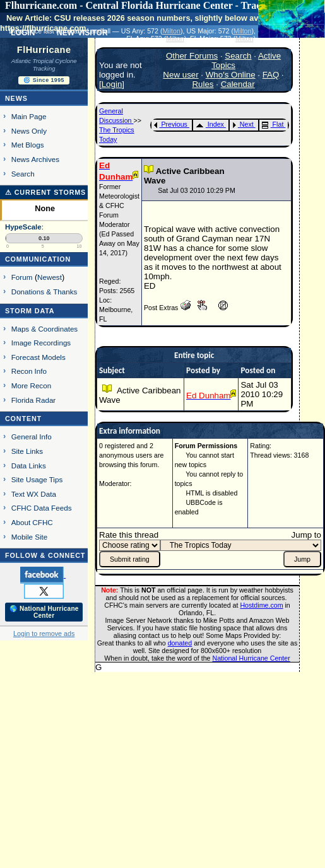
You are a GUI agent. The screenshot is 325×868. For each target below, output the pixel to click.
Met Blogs (28, 145)
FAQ (271, 75)
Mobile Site (30, 537)
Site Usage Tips (37, 479)
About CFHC (32, 522)
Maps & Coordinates (44, 329)
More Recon (31, 385)
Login (112, 84)
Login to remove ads (44, 634)
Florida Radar (34, 400)
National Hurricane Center (251, 658)
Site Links (27, 451)
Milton (171, 31)
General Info (32, 437)
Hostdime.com (261, 605)
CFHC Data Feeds (42, 508)
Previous (171, 124)
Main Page (29, 116)
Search (23, 174)
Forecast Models (38, 357)
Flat (273, 124)
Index (210, 124)
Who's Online (231, 75)
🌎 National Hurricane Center (44, 612)
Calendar (238, 84)
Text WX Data (34, 494)
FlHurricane (44, 50)
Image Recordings (41, 343)
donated (180, 643)
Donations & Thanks (44, 292)
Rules (203, 84)
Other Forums (192, 56)
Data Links (29, 466)
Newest (50, 277)
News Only (29, 131)
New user (180, 75)
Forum (22, 277)
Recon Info (29, 371)
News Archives (35, 159)
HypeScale (23, 227)
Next (243, 124)
